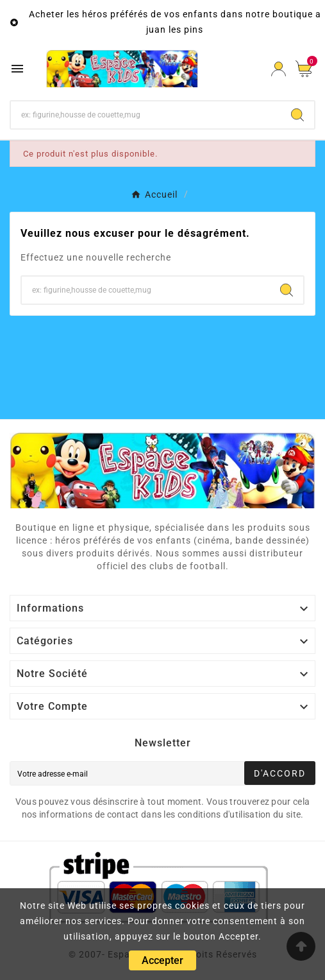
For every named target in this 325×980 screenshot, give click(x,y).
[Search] (297, 115)
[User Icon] (279, 69)
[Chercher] (146, 115)
